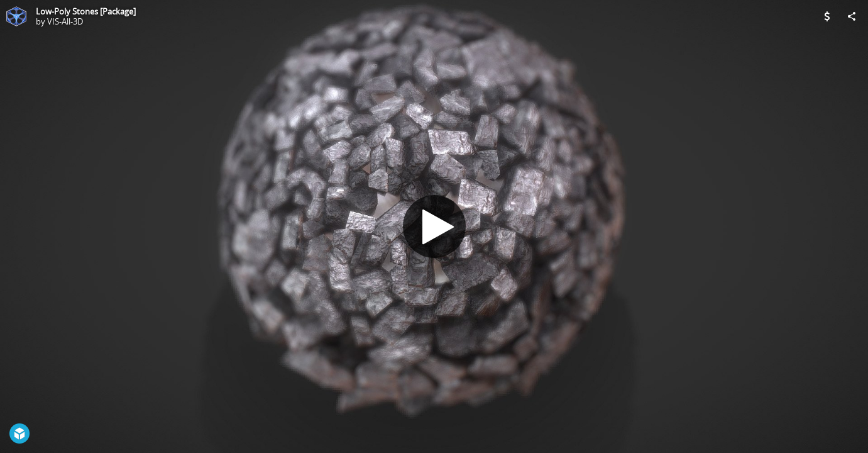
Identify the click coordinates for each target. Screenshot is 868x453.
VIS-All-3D (65, 21)
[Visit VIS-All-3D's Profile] (16, 16)
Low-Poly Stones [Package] (86, 11)
